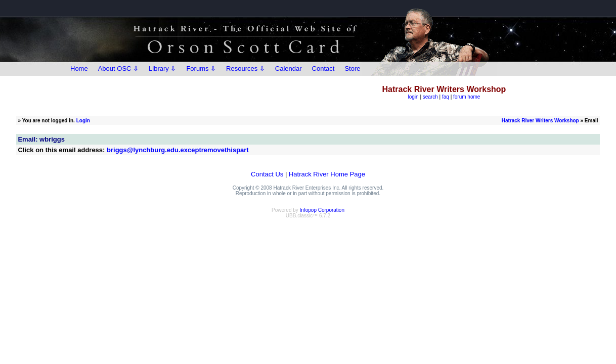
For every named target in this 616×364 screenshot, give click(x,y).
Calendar (289, 69)
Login (83, 121)
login (413, 97)
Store (352, 69)
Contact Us (267, 174)
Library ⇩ (162, 69)
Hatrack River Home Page (327, 174)
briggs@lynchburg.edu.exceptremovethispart (178, 150)
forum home (467, 97)
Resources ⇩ (246, 69)
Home (79, 69)
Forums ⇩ (201, 69)
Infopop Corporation (322, 210)
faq (446, 97)
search (430, 97)
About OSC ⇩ (118, 69)
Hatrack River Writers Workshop (540, 121)
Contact (323, 69)
